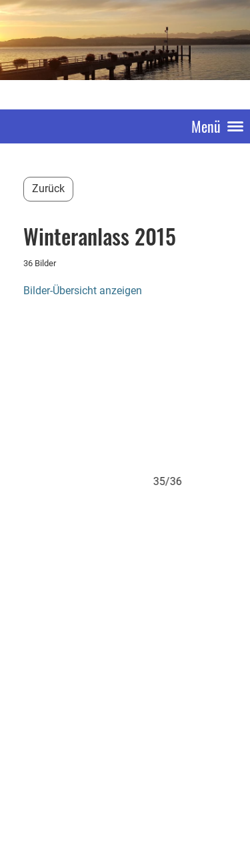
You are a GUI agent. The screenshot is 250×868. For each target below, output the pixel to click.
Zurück (48, 188)
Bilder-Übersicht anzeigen (83, 291)
